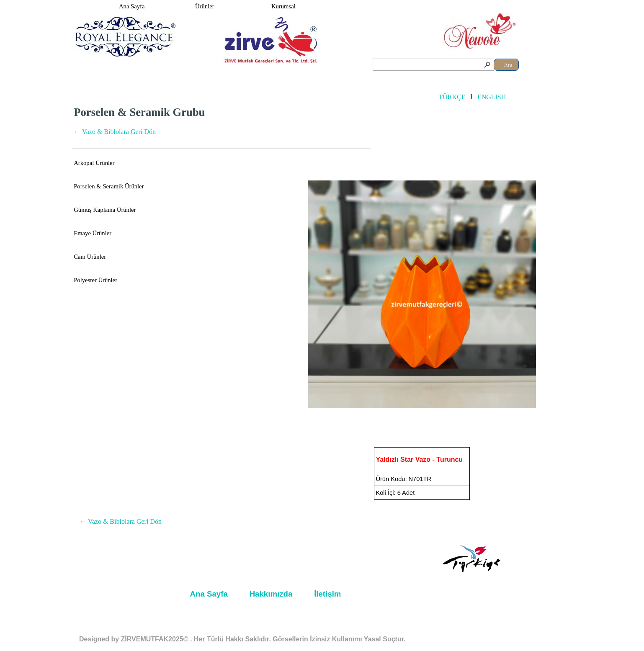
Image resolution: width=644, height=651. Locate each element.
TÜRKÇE (452, 97)
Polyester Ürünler (95, 280)
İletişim (327, 594)
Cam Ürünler (90, 257)
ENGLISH (492, 97)
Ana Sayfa (132, 6)
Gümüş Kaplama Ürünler (105, 210)
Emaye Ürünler (93, 233)
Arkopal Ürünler (94, 163)
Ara (508, 65)
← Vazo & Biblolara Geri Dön (115, 132)
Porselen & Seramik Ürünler (109, 186)
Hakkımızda (271, 594)
